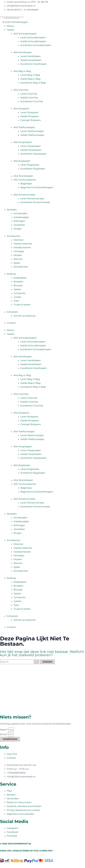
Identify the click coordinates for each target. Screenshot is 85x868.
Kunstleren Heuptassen (34, 154)
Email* (4, 734)
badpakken (20, 278)
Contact (11, 323)
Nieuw (10, 26)
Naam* (4, 730)
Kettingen (19, 221)
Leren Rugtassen (30, 165)
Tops (16, 301)
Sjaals (17, 263)
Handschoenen (22, 247)
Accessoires (13, 236)
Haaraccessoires (23, 244)
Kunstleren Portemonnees (35, 202)
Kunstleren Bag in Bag (33, 83)
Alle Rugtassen (22, 161)
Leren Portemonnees (32, 199)
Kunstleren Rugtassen (33, 169)
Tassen (11, 30)
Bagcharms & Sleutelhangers (37, 187)
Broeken (18, 282)
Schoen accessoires (25, 316)
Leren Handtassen (31, 56)
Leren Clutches (29, 94)
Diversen (19, 240)
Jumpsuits (20, 293)
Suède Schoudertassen (33, 41)
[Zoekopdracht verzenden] (37, 662)
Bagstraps (26, 184)
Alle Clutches (21, 90)
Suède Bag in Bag (30, 79)
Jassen (17, 289)
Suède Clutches (29, 98)
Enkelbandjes (21, 217)
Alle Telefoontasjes (24, 127)
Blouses (18, 285)
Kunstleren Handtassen (34, 64)
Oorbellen (19, 225)
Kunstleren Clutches (32, 101)
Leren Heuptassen (31, 146)
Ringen (18, 229)
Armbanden (20, 213)
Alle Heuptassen (23, 142)
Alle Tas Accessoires (25, 180)
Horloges (19, 251)
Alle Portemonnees (24, 195)
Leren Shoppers (29, 112)
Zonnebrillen (21, 267)
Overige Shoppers (31, 120)
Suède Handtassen (31, 60)
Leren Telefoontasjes (32, 131)
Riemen (18, 259)
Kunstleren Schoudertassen (36, 45)
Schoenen (12, 312)
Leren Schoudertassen (33, 37)
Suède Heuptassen (31, 150)
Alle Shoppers (21, 109)
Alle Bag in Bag (22, 71)
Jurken (17, 297)
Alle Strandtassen (23, 176)
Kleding (11, 274)
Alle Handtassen (23, 52)
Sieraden (12, 210)
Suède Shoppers (30, 116)
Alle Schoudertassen (25, 34)
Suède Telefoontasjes (32, 135)
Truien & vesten (22, 305)
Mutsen (18, 255)
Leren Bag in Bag (30, 75)
